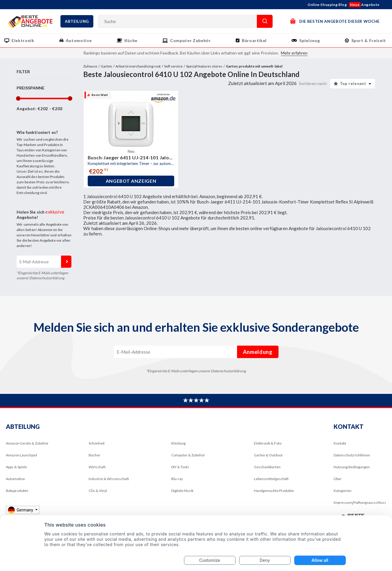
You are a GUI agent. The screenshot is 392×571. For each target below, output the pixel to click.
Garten (106, 66)
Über (338, 479)
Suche (265, 21)
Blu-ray (177, 479)
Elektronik (23, 40)
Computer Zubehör (190, 40)
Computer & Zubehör (188, 455)
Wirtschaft (97, 467)
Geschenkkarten (267, 467)
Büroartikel (254, 40)
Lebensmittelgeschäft (271, 479)
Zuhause (90, 66)
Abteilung (77, 21)
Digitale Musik (182, 491)
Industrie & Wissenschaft (109, 479)
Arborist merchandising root (138, 66)
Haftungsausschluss (370, 502)
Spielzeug (309, 40)
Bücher (95, 455)
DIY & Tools (180, 467)
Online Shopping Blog (327, 5)
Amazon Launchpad (21, 455)
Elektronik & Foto (268, 443)
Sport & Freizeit (369, 40)
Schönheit (97, 443)
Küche (131, 40)
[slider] (18, 98)
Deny (265, 560)
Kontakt (340, 443)
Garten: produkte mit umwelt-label (254, 66)
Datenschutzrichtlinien (352, 455)
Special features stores (204, 66)
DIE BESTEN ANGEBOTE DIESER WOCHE (335, 21)
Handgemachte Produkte (274, 491)
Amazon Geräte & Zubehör (27, 443)
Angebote (364, 5)
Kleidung (178, 443)
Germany (21, 510)
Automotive (79, 40)
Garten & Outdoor (268, 455)
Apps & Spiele (16, 467)
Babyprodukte (17, 491)
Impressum (343, 502)
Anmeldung (66, 262)
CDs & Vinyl (98, 491)
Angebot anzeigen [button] (131, 181)
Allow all (320, 560)
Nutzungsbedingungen (352, 467)
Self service (173, 66)
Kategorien (343, 491)
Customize (210, 560)
